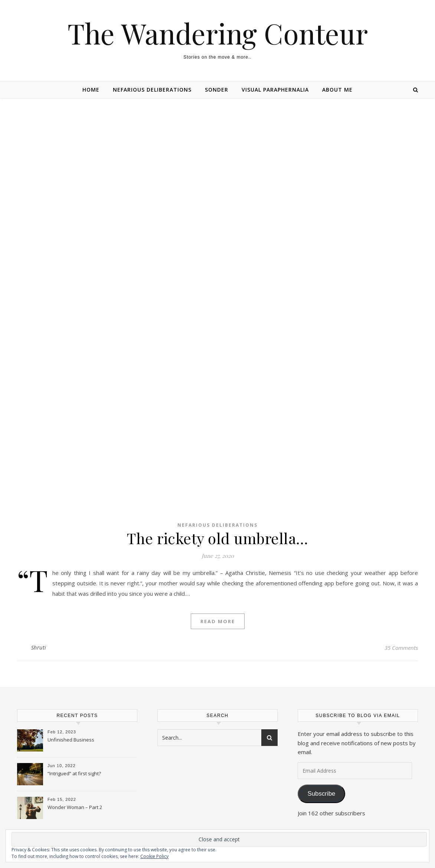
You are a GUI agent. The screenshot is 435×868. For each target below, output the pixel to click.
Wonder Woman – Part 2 (75, 807)
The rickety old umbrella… (218, 538)
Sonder (217, 90)
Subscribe (321, 794)
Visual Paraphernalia (275, 90)
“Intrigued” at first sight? (74, 773)
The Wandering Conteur (218, 33)
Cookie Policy (154, 856)
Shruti (39, 647)
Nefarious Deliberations (152, 90)
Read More (218, 621)
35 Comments (401, 648)
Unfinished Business (71, 740)
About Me (337, 90)
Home (91, 90)
